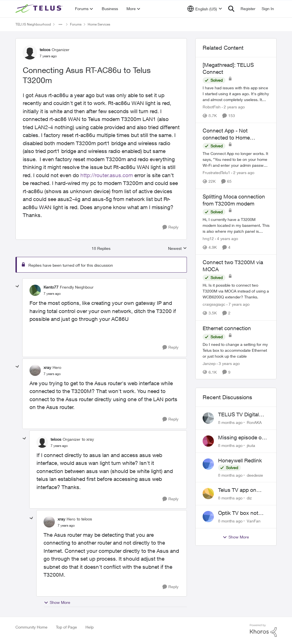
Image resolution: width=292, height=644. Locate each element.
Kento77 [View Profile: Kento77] (51, 287)
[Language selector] (205, 9)
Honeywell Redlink (240, 460)
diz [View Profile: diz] (249, 498)
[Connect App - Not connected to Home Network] (236, 160)
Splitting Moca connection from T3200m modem (234, 200)
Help (90, 627)
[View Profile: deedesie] (208, 464)
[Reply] (170, 227)
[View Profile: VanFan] (208, 517)
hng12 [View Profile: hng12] (208, 238)
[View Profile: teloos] (30, 52)
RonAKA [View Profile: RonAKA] (254, 422)
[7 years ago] (238, 304)
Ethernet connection (227, 328)
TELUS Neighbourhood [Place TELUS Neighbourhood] (33, 24)
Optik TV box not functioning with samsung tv (238, 513)
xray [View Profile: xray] (47, 367)
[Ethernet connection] (236, 350)
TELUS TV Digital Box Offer (238, 415)
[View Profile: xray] (35, 370)
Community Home (31, 627)
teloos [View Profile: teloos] (45, 50)
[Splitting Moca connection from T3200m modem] (236, 225)
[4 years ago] (227, 238)
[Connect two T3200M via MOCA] (236, 291)
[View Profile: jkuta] (208, 441)
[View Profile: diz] (208, 494)
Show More (57, 602)
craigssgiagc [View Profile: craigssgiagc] (214, 304)
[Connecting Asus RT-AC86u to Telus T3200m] (52, 294)
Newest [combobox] (177, 249)
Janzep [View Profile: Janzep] (209, 363)
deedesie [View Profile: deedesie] (255, 475)
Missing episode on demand (241, 438)
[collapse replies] (17, 286)
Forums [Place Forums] (76, 24)
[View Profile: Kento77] (35, 290)
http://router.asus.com (107, 175)
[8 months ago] (230, 422)
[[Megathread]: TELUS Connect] (236, 94)
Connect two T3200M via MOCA (233, 266)
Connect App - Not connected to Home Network (226, 134)
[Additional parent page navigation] (60, 24)
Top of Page (66, 627)
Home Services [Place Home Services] (99, 24)
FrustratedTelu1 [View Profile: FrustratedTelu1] (216, 173)
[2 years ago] (233, 107)
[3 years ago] (228, 363)
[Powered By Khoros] (263, 631)
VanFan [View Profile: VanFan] (254, 521)
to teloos (84, 519)
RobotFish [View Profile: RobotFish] (212, 107)
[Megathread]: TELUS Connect (228, 68)
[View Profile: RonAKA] (208, 418)
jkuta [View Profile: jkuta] (251, 445)
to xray (88, 439)
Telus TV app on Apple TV (237, 490)
